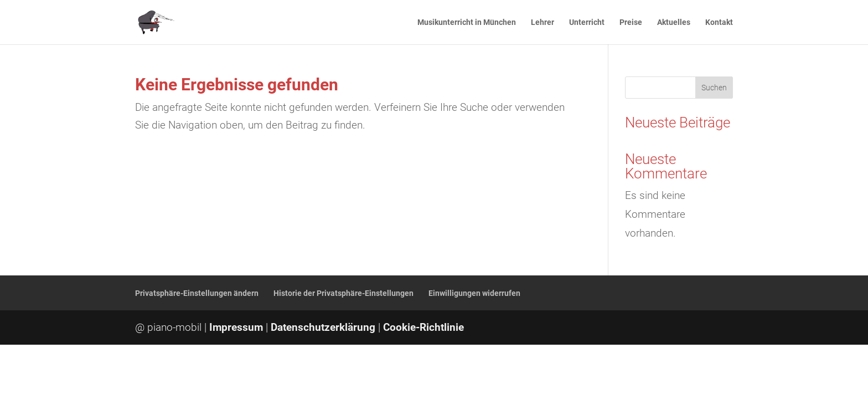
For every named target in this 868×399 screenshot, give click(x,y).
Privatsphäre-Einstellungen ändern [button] (197, 293)
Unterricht (587, 22)
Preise (631, 22)
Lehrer (542, 22)
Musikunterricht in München (467, 22)
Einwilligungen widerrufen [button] (474, 293)
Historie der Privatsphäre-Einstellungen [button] (343, 293)
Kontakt (719, 22)
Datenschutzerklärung (323, 327)
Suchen (714, 88)
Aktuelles (674, 22)
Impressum (236, 327)
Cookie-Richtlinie (423, 327)
